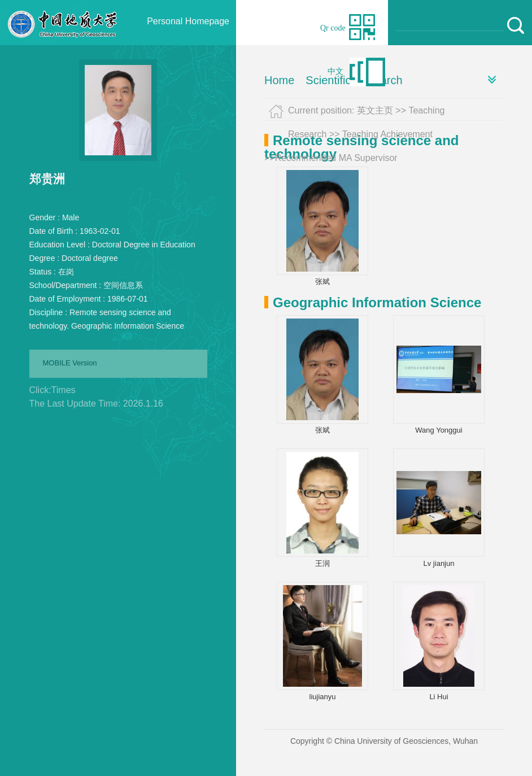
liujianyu (323, 697)
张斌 (322, 282)
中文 (335, 71)
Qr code (333, 28)
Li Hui (439, 697)
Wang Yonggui (439, 430)
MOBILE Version (70, 363)
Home (279, 80)
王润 (322, 563)
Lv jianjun (439, 563)
